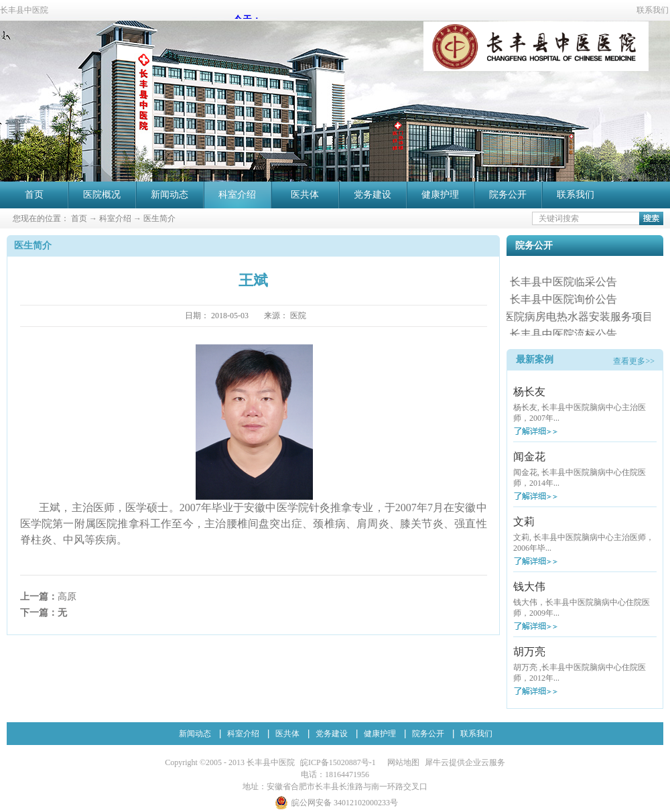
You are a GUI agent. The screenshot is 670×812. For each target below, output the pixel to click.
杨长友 (529, 392)
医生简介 (159, 218)
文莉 (524, 522)
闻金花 (529, 457)
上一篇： (48, 597)
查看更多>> (634, 361)
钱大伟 (529, 587)
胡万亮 (529, 652)
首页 (34, 195)
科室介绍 (115, 218)
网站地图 (401, 762)
